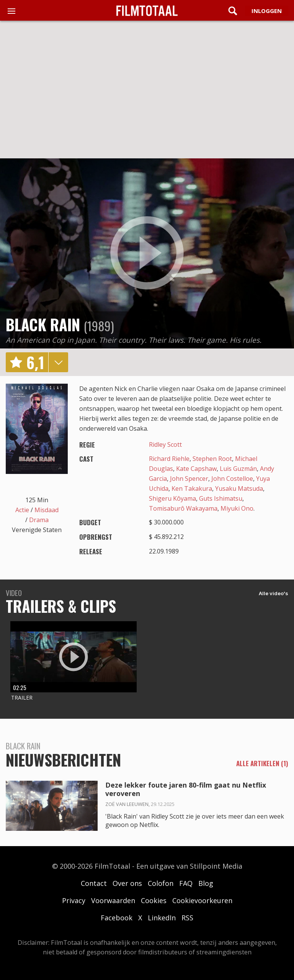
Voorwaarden (113, 900)
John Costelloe (232, 479)
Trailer (22, 698)
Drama (39, 520)
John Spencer (189, 479)
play (147, 253)
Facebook (117, 918)
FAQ (186, 883)
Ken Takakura (192, 488)
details (58, 362)
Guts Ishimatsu (221, 498)
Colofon (161, 883)
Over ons (127, 883)
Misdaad (47, 510)
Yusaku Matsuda (239, 488)
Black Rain (43, 324)
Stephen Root (212, 459)
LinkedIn (162, 918)
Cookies (154, 900)
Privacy (74, 900)
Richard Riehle (169, 459)
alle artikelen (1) (262, 763)
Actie (22, 510)
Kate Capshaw (196, 469)
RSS (187, 918)
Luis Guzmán (238, 469)
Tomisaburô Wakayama (183, 508)
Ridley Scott (165, 444)
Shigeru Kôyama (172, 498)
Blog (206, 883)
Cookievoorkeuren (202, 900)
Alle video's (274, 593)
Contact (94, 883)
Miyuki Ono (237, 508)
